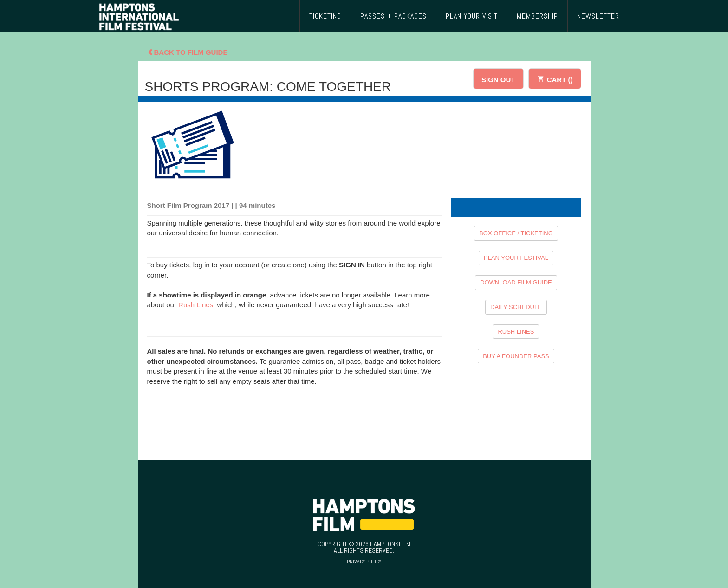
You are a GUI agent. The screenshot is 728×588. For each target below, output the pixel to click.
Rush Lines (196, 305)
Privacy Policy (364, 562)
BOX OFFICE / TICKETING (516, 233)
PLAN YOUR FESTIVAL (516, 258)
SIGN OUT (498, 80)
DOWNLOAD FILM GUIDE (516, 282)
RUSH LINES (516, 332)
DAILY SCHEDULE (516, 307)
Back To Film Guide (188, 52)
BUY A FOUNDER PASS (516, 356)
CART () (555, 78)
